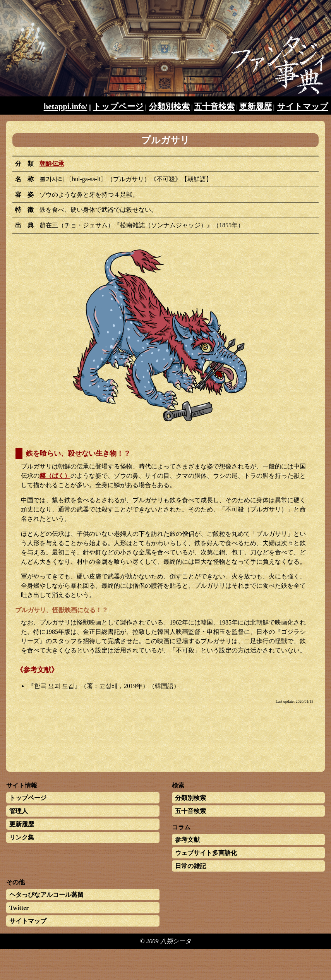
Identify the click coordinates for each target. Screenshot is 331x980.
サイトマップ (303, 106)
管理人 (19, 811)
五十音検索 (214, 106)
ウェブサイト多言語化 (206, 853)
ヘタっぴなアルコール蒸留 (46, 895)
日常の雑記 (190, 866)
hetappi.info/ (66, 106)
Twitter (19, 908)
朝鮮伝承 (52, 164)
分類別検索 (169, 106)
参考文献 (187, 840)
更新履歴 (256, 106)
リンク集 (22, 837)
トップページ (118, 106)
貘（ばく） (55, 476)
